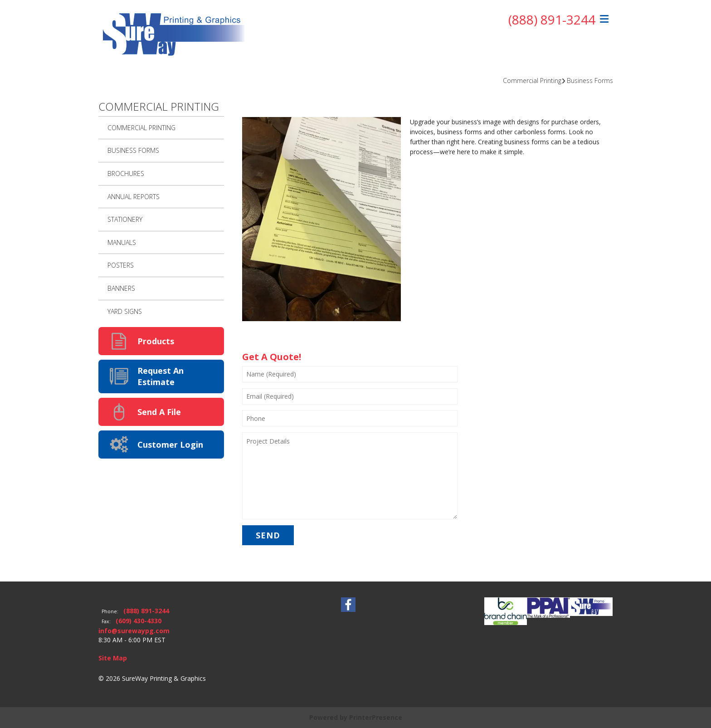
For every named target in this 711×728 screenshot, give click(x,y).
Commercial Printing (532, 81)
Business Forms (590, 81)
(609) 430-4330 (139, 621)
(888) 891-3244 (552, 20)
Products (156, 341)
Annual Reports (134, 197)
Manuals (122, 242)
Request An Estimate (161, 376)
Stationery (125, 219)
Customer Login (170, 445)
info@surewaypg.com (134, 631)
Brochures (126, 173)
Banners (121, 288)
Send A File (159, 412)
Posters (121, 265)
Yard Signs (125, 311)
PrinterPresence (376, 717)
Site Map (113, 658)
